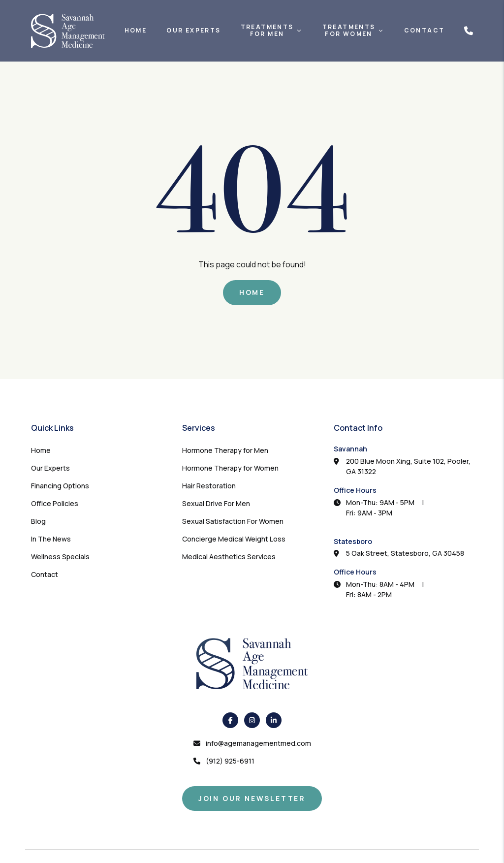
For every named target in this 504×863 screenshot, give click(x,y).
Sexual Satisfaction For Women (233, 521)
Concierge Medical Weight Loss (234, 539)
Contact (425, 31)
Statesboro (353, 541)
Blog (38, 521)
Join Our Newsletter (252, 798)
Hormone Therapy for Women (230, 468)
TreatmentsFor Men (267, 31)
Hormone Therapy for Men (225, 450)
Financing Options (60, 486)
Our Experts (193, 31)
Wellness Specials (60, 557)
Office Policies (55, 503)
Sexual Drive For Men (216, 503)
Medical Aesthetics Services (229, 557)
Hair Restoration (209, 486)
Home (136, 31)
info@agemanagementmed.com (258, 743)
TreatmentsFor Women (349, 31)
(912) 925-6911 (230, 761)
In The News (51, 539)
